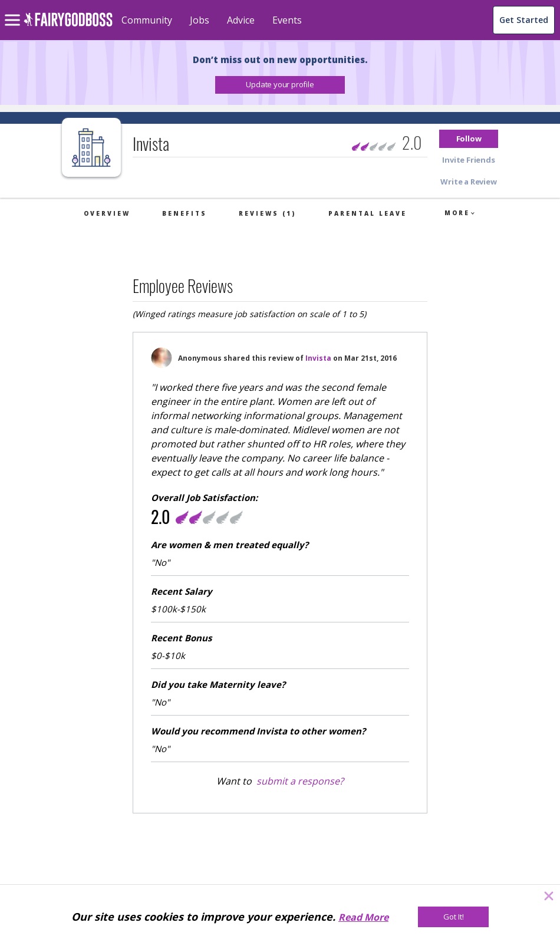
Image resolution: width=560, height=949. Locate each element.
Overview (107, 213)
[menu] (14, 11)
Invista (318, 358)
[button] (280, 85)
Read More (363, 917)
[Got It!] (453, 917)
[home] (68, 26)
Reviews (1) (267, 213)
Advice (241, 20)
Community (147, 20)
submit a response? (300, 781)
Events (287, 20)
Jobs (200, 20)
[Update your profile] (280, 85)
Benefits (185, 213)
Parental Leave (368, 213)
